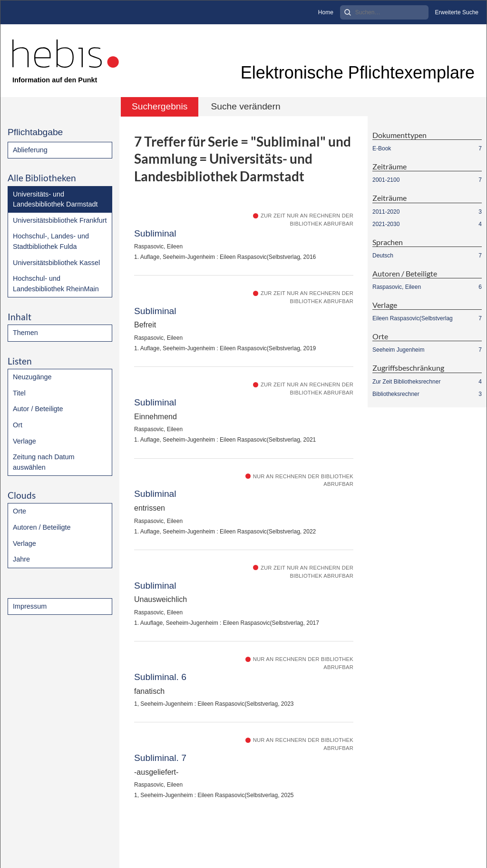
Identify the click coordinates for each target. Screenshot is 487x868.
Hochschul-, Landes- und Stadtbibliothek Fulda (51, 241)
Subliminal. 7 (160, 758)
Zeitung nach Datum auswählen (44, 462)
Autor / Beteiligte (38, 409)
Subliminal (155, 233)
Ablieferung (30, 150)
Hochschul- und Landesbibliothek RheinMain (56, 284)
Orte (19, 511)
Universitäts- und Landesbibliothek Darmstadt (55, 199)
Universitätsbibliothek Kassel (56, 263)
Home (326, 12)
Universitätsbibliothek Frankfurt (60, 220)
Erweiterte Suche (457, 12)
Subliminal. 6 (160, 677)
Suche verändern (245, 106)
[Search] (384, 12)
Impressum (30, 606)
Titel (19, 393)
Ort (18, 425)
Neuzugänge (32, 377)
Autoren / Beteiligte (42, 527)
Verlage (24, 441)
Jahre (21, 559)
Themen (25, 333)
